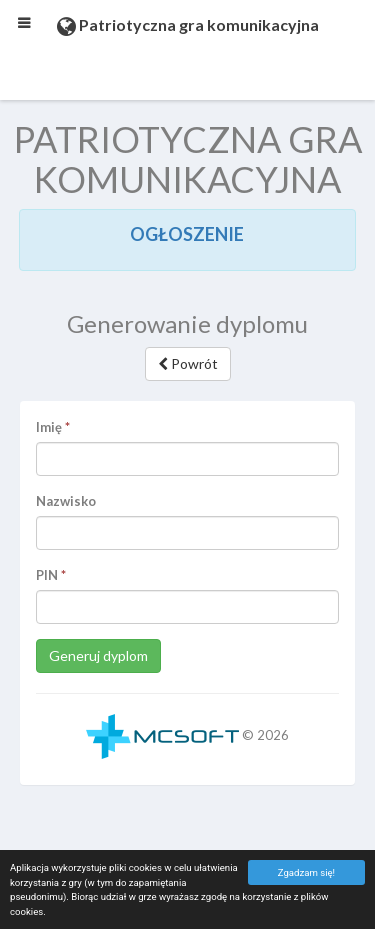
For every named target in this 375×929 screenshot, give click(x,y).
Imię (49, 427)
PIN (47, 575)
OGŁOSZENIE (187, 234)
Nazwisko (66, 501)
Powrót (188, 363)
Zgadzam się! (306, 872)
